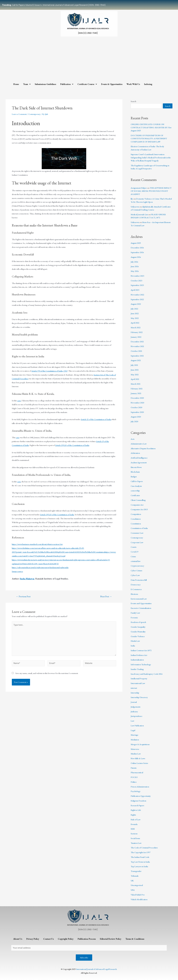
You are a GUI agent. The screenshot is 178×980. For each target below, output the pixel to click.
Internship (135, 693)
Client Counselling (138, 500)
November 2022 (137, 295)
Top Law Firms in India (140, 862)
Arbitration (135, 453)
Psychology (136, 791)
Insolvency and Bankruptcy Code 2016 (147, 674)
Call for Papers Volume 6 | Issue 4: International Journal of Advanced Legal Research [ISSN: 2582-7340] (54, 5)
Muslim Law (136, 754)
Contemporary (34, 114)
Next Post (106, 597)
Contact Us (48, 939)
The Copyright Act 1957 (141, 852)
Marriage (134, 735)
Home (16, 84)
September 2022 (137, 299)
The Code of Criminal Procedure (144, 848)
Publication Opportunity (141, 796)
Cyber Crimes (136, 570)
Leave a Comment (19, 114)
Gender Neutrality (138, 632)
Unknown (135, 207)
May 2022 (135, 318)
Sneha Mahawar (27, 579)
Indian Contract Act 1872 (141, 650)
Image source (17, 571)
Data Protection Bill (139, 580)
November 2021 (137, 346)
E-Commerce (136, 589)
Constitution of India (139, 528)
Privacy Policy (33, 939)
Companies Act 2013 (139, 509)
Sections (134, 834)
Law (132, 721)
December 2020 (137, 398)
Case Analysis (136, 486)
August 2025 (136, 243)
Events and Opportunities (141, 603)
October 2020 (136, 407)
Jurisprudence (136, 716)
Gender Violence (138, 636)
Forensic (134, 617)
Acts (133, 439)
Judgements (136, 707)
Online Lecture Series (139, 763)
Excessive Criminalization (141, 608)
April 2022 (135, 323)
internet (134, 688)
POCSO (134, 777)
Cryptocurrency (137, 566)
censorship (135, 491)
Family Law (135, 613)
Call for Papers (137, 481)
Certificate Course (87, 84)
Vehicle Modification (139, 899)
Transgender (136, 871)
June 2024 (135, 266)
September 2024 (137, 252)
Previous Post (23, 597)
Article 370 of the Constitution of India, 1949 (49, 371)
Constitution (136, 524)
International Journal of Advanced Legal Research (96, 969)
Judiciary (134, 711)
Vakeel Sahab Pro (138, 895)
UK (132, 881)
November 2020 (137, 403)
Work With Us (133, 84)
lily (132, 199)
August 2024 (136, 257)
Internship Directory (139, 697)
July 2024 (134, 262)
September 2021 (137, 356)
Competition (136, 514)
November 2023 (137, 276)
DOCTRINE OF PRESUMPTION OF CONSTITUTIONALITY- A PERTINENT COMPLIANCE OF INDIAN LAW (149, 138)
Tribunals (135, 876)
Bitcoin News (136, 467)
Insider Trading (137, 669)
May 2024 (135, 271)
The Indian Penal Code (140, 857)
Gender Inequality (138, 627)
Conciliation (136, 519)
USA (133, 890)
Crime (133, 556)
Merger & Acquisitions (140, 744)
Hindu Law (135, 641)
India (133, 646)
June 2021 (135, 370)
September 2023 (137, 285)
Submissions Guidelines (45, 84)
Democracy (136, 585)
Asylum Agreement (139, 462)
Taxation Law (136, 843)
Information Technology (141, 664)
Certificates (135, 495)
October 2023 (136, 281)
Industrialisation (137, 660)
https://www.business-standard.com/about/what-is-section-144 (37, 544)
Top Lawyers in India (139, 866)
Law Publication (137, 726)
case (19, 401)
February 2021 (137, 389)
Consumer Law (137, 533)
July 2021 (134, 365)
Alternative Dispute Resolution (143, 448)
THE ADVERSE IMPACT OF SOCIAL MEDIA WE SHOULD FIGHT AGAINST (151, 191)
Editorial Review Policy (111, 939)
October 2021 (136, 351)
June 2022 (135, 313)
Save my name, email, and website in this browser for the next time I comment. (47, 673)
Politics (134, 782)
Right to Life (136, 810)
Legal (133, 730)
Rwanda (134, 824)
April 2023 (135, 290)
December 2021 (137, 341)
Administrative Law (139, 444)
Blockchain (135, 472)
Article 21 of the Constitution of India (96, 419)
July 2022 (134, 309)
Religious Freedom (138, 801)
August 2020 (136, 417)
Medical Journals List (139, 214)
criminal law (136, 561)
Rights (133, 815)
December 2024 (137, 248)
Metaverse (135, 749)
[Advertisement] (89, 59)
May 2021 (135, 374)
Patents (134, 768)
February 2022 (137, 332)
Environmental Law (139, 599)
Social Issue (135, 838)
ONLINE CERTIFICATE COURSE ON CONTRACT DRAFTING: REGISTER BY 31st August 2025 (151, 127)
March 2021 (136, 384)
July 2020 (134, 421)
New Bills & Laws (138, 758)
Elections (134, 594)
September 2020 (137, 412)
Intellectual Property (139, 678)
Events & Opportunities (112, 84)
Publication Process (87, 939)
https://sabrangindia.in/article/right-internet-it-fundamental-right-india (40, 567)
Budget (134, 476)
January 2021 (136, 393)
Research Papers (137, 805)
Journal (134, 702)
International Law (138, 683)
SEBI (133, 829)
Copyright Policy (66, 939)
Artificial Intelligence (139, 458)
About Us (18, 939)
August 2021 (136, 360)
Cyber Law (135, 575)
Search (133, 101)
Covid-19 (134, 552)
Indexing (148, 84)
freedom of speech (138, 622)
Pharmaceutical (137, 772)
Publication (67, 84)
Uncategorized (137, 885)
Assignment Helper (139, 188)
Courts (134, 547)
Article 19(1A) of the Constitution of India (72, 445)
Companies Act (137, 505)
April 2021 (135, 379)
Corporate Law (137, 542)
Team (27, 84)
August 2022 (136, 304)
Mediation (135, 740)
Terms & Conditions (135, 939)
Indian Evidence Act (139, 655)
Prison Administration (140, 787)
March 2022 (136, 327)
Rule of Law (136, 819)
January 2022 (136, 337)
